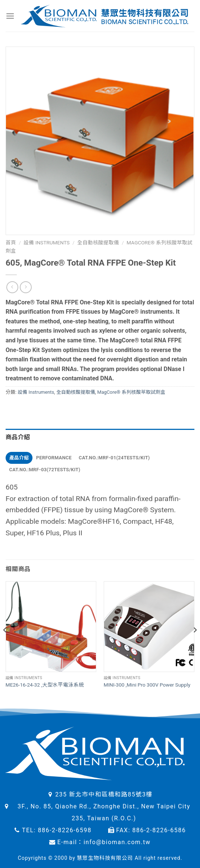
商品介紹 (18, 437)
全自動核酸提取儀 (98, 243)
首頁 (11, 243)
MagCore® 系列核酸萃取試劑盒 (131, 392)
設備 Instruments (46, 243)
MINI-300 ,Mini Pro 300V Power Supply (147, 685)
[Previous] (5, 645)
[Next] (195, 645)
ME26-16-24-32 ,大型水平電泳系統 (45, 685)
